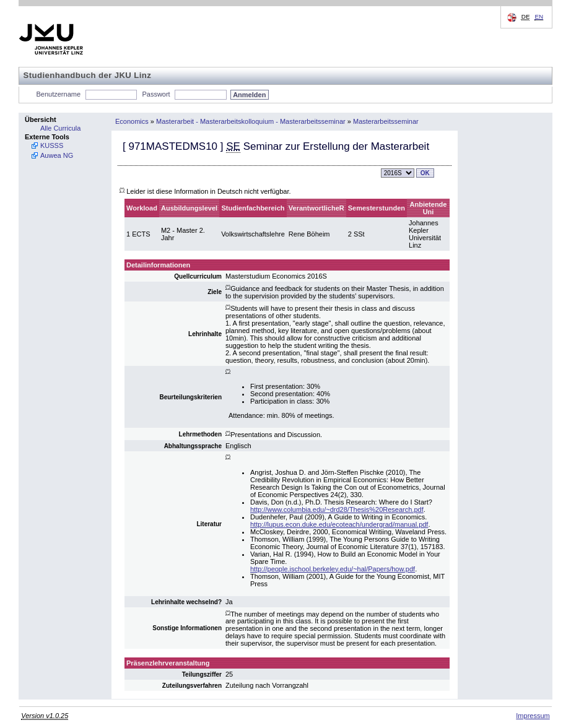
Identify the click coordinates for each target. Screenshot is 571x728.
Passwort (156, 94)
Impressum (533, 716)
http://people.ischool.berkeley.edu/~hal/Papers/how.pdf (333, 569)
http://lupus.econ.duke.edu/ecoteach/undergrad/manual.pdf (339, 524)
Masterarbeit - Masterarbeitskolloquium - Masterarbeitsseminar (251, 121)
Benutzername (59, 94)
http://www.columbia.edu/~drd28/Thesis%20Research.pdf (337, 509)
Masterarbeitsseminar (386, 121)
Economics (132, 121)
